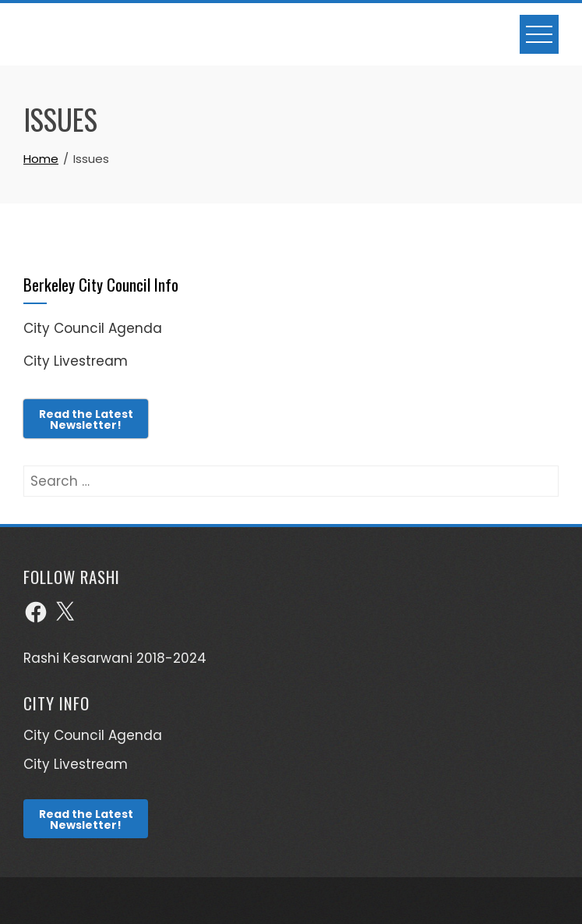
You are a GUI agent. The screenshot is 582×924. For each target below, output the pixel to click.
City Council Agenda (93, 328)
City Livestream (76, 361)
